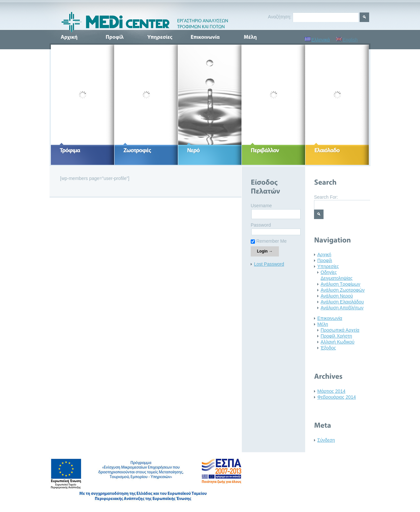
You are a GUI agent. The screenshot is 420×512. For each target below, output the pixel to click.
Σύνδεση (326, 440)
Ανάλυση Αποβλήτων (342, 308)
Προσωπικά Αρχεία (340, 330)
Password (261, 225)
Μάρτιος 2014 (331, 391)
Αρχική (324, 255)
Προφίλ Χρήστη (336, 336)
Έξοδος (328, 348)
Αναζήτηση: (280, 17)
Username (261, 206)
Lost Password (269, 264)
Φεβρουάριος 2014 (337, 397)
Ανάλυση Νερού (337, 296)
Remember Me (269, 241)
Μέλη (323, 324)
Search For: (326, 197)
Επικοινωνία (330, 318)
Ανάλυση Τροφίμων (340, 284)
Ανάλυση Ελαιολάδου (342, 302)
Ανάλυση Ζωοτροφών (343, 290)
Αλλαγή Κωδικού (337, 342)
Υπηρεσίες (328, 266)
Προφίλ (325, 260)
